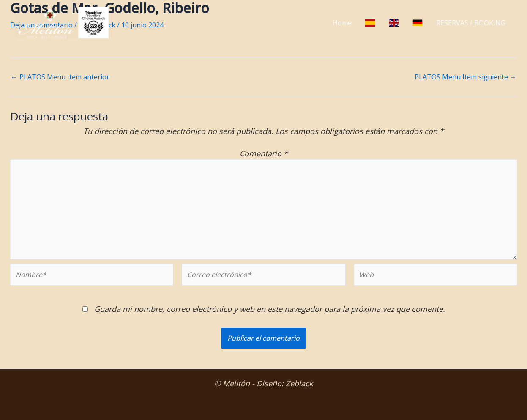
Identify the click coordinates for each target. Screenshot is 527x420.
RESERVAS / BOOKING (471, 23)
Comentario (264, 153)
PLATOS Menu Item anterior (60, 77)
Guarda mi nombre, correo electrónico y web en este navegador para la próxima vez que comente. (270, 309)
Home (342, 23)
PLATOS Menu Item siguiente (466, 77)
